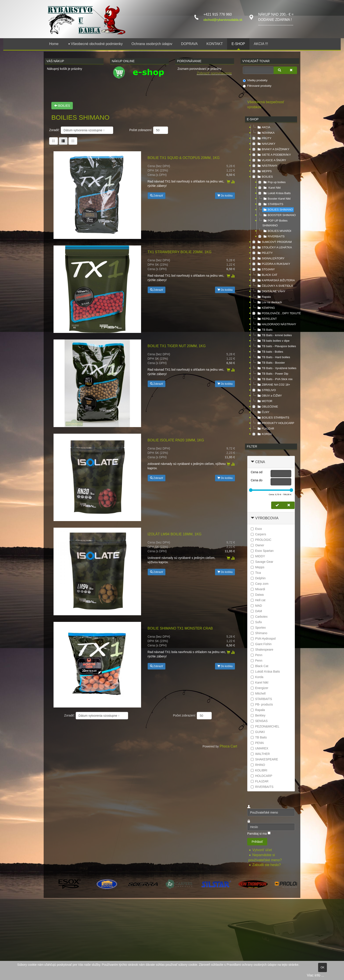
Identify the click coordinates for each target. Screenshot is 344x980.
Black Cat (260, 666)
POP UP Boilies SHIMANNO (275, 223)
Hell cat (258, 600)
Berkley (258, 715)
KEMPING (266, 308)
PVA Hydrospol (263, 639)
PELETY (265, 253)
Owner (257, 545)
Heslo (247, 823)
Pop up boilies (274, 182)
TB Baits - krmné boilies (274, 335)
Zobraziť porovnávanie (214, 73)
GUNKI (258, 732)
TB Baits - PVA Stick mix (275, 379)
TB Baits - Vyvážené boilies (276, 368)
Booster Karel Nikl (276, 199)
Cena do (257, 480)
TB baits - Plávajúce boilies (276, 346)
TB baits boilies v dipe (273, 341)
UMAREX (260, 748)
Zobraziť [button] (157, 196)
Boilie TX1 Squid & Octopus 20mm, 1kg (184, 158)
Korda (257, 677)
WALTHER (260, 754)
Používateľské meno (247, 809)
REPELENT (267, 319)
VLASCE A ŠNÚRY (271, 160)
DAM (256, 611)
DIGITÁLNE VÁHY (271, 291)
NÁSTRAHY (267, 166)
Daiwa (257, 595)
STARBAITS (273, 204)
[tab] (271, 462)
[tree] (271, 281)
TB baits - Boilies (270, 352)
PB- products (262, 704)
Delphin (258, 578)
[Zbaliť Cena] (253, 462)
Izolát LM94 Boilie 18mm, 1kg (175, 534)
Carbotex (259, 617)
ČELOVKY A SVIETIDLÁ (275, 286)
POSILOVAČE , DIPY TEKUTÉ (279, 313)
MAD (256, 606)
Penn (257, 655)
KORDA (264, 434)
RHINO (258, 765)
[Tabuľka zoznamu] (63, 141)
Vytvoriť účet (262, 850)
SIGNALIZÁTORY (271, 258)
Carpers (258, 534)
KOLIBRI (259, 770)
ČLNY (263, 412)
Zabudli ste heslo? (267, 865)
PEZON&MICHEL (265, 726)
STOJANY (266, 269)
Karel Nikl (271, 188)
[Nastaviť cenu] (277, 505)
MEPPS (264, 171)
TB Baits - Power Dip (272, 374)
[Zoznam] (73, 141)
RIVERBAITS (273, 236)
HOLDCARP (262, 776)
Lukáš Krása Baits (277, 193)
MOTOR (264, 401)
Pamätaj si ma (257, 834)
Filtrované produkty (257, 86)
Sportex (258, 628)
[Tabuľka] (54, 141)
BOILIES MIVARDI (277, 231)
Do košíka (225, 196)
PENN (257, 743)
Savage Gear (262, 562)
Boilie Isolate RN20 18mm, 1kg (176, 440)
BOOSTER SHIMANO (279, 215)
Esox (256, 529)
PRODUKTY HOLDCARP (275, 423)
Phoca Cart (228, 746)
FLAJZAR (265, 429)
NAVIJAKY (266, 144)
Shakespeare (262, 650)
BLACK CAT (267, 275)
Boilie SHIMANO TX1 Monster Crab (180, 628)
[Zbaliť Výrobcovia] (253, 518)
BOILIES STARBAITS (273, 418)
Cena (260, 462)
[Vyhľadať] (279, 70)
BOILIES (62, 106)
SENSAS (259, 721)
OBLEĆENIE (267, 407)
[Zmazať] (291, 70)
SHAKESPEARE (264, 759)
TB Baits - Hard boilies (273, 357)
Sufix (256, 622)
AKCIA (263, 127)
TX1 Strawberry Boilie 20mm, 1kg (180, 252)
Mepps (258, 567)
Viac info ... (316, 975)
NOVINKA (266, 133)
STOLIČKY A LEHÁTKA (274, 247)
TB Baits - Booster (271, 363)
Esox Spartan (262, 551)
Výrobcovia (267, 518)
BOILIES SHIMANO (278, 210)
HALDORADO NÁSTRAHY (276, 324)
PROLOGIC (261, 540)
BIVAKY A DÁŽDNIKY (273, 149)
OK (322, 967)
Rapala (264, 297)
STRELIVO (266, 390)
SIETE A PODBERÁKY (274, 155)
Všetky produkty (255, 80)
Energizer (260, 688)
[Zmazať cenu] (289, 505)
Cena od (257, 472)
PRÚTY (264, 138)
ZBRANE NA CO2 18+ (273, 385)
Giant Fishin (261, 644)
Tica (256, 573)
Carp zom (260, 584)
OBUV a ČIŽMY (269, 396)
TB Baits (264, 330)
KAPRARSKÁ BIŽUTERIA (276, 280)
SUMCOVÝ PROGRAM (274, 242)
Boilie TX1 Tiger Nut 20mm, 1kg (177, 346)
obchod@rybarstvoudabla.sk (223, 20)
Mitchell (258, 693)
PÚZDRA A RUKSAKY (273, 264)
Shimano (259, 633)
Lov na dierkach (269, 302)
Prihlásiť (257, 842)
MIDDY (258, 556)
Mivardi (258, 589)
